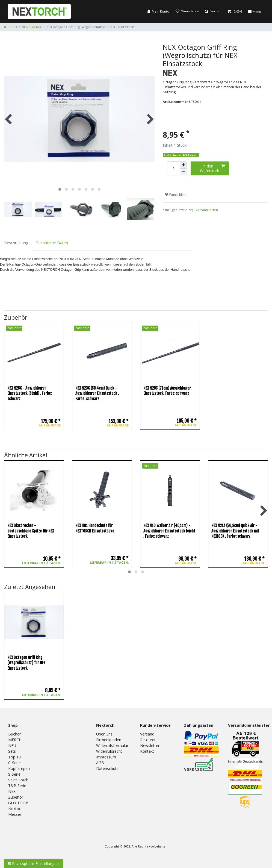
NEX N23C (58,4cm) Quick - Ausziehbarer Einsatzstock (97, 393)
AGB (100, 763)
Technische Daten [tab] (52, 243)
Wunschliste (176, 195)
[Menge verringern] (183, 172)
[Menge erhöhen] (183, 165)
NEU (12, 745)
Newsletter (150, 745)
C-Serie (14, 763)
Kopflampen (19, 768)
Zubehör (16, 797)
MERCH (15, 740)
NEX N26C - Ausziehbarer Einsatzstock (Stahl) (29, 393)
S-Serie (14, 774)
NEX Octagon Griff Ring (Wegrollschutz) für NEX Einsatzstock (26, 663)
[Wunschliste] (187, 12)
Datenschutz (107, 768)
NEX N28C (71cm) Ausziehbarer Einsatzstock (167, 391)
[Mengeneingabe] (173, 168)
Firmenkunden (109, 740)
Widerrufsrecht (109, 751)
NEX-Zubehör (32, 27)
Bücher (14, 734)
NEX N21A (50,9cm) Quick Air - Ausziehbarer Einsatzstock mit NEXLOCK (235, 531)
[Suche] (213, 12)
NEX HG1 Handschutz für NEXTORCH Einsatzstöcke (95, 528)
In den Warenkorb (212, 168)
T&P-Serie (17, 786)
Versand (147, 734)
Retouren (148, 740)
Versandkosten (207, 210)
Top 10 (14, 757)
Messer (15, 814)
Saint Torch (18, 780)
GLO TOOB (18, 803)
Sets (12, 751)
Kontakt (147, 751)
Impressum (106, 757)
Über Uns (104, 734)
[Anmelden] (159, 12)
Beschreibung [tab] (16, 243)
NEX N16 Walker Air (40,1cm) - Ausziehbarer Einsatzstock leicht (169, 531)
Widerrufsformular (112, 745)
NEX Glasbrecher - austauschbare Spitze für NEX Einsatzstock (31, 531)
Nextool (15, 809)
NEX (14, 27)
